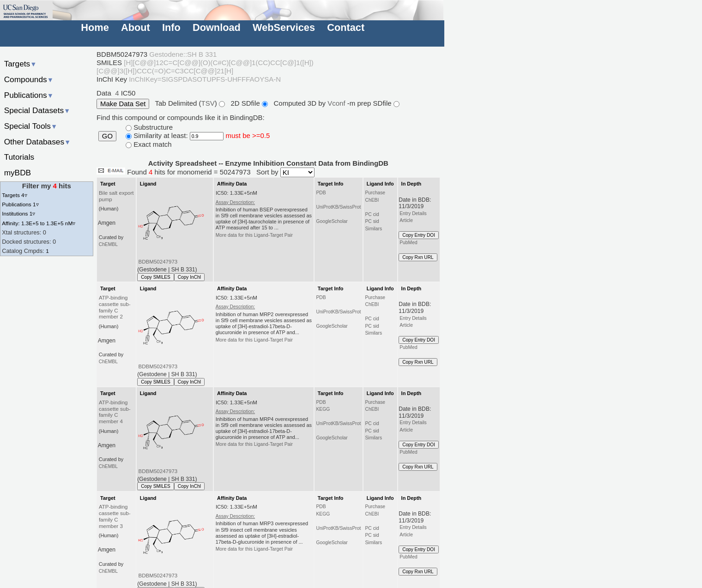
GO (107, 136)
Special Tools (31, 126)
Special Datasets (37, 110)
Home (95, 27)
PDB (321, 193)
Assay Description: (235, 202)
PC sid (372, 221)
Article (406, 220)
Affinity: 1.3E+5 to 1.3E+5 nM (39, 223)
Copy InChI (190, 277)
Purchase (375, 193)
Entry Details (413, 213)
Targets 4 (14, 195)
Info (171, 27)
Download (217, 27)
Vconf (337, 103)
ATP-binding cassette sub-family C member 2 (115, 307)
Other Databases (38, 142)
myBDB (18, 173)
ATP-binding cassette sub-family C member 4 (115, 412)
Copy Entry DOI (419, 235)
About (136, 27)
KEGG (323, 409)
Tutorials (19, 157)
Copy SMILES (156, 277)
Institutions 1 (18, 213)
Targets (21, 64)
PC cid (372, 214)
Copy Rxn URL (418, 257)
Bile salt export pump (116, 196)
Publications (29, 95)
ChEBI (372, 200)
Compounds (29, 79)
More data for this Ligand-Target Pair (254, 235)
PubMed (408, 243)
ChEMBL (108, 244)
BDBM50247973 (158, 262)
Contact (346, 27)
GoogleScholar (332, 221)
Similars (373, 229)
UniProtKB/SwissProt (338, 207)
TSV (208, 103)
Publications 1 (20, 204)
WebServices (284, 27)
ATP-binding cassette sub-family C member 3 (115, 516)
